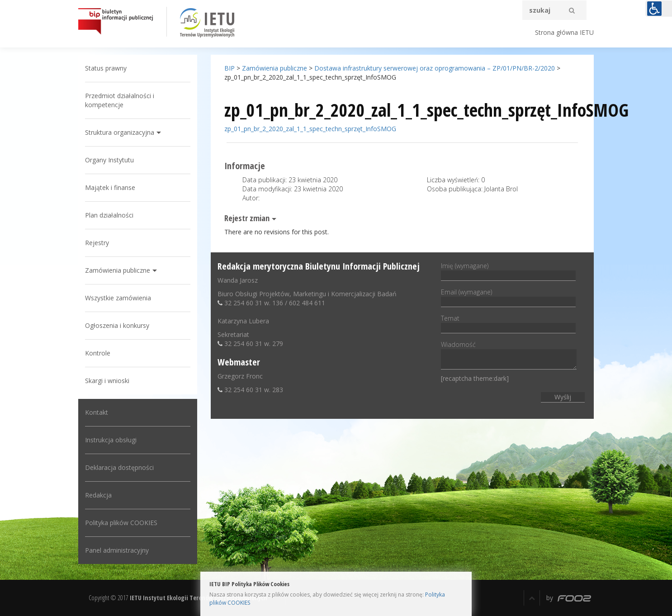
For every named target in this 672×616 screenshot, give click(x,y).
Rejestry (97, 243)
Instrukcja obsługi (111, 440)
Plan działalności (109, 215)
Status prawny (106, 68)
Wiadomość (509, 356)
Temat (508, 323)
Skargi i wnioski (107, 381)
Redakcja (98, 495)
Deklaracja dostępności (119, 467)
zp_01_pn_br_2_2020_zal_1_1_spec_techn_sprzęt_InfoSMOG (310, 129)
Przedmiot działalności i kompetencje (120, 100)
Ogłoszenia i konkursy (117, 325)
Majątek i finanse (110, 187)
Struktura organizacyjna (120, 132)
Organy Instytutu (109, 160)
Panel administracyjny (117, 550)
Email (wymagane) (508, 297)
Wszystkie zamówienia (118, 298)
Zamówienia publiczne (118, 270)
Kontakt (97, 412)
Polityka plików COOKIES (121, 523)
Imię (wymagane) (508, 270)
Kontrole (98, 353)
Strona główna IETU (564, 32)
